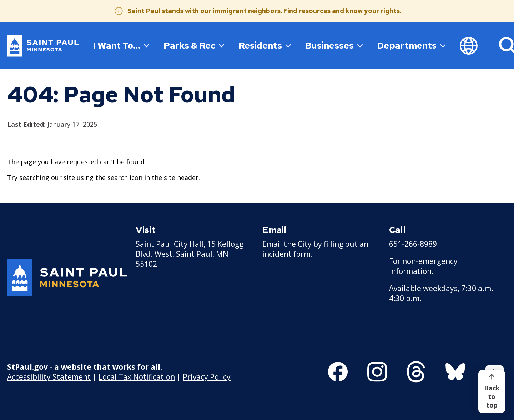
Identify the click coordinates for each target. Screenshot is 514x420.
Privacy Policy (207, 376)
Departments (411, 45)
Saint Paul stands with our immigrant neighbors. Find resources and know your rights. (264, 11)
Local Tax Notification (137, 376)
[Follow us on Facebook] (338, 372)
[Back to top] (492, 391)
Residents (265, 45)
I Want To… (121, 45)
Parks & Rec (194, 45)
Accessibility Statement (49, 376)
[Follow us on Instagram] (377, 372)
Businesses (334, 45)
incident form (286, 254)
